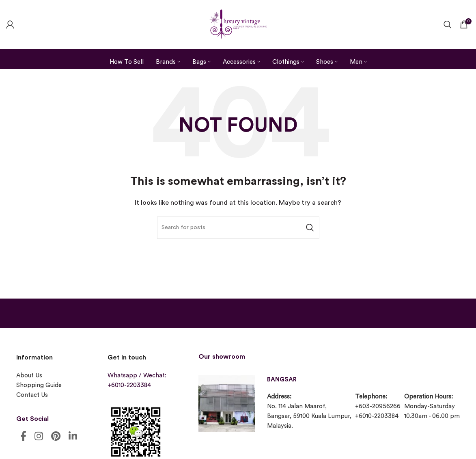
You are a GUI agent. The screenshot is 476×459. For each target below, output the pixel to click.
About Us (29, 376)
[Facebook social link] (23, 437)
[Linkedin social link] (73, 437)
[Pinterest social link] (56, 437)
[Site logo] (238, 23)
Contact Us (32, 395)
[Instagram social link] (39, 437)
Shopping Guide (39, 385)
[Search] (448, 24)
